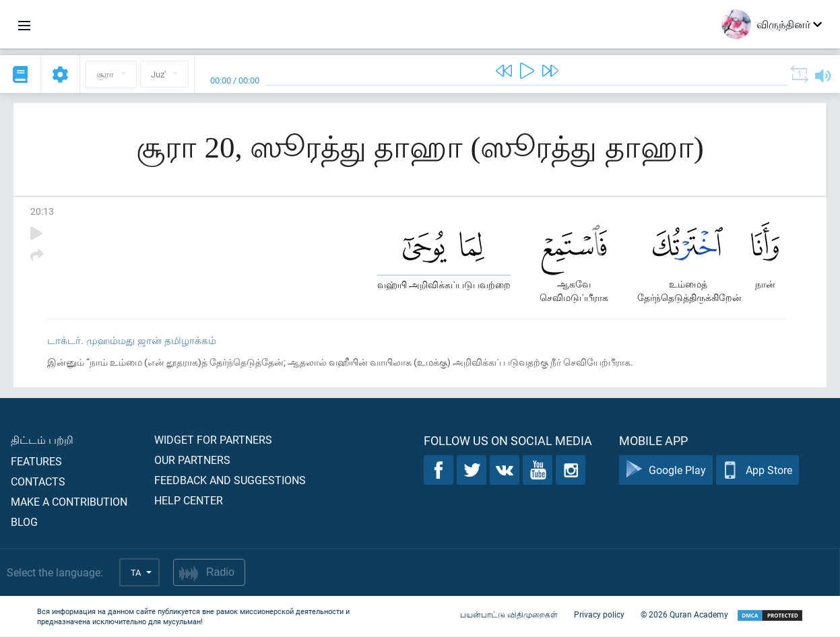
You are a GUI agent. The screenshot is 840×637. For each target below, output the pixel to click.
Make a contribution (69, 502)
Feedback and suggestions (230, 480)
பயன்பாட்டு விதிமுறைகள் (509, 615)
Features (36, 462)
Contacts (38, 482)
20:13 (42, 211)
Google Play (666, 471)
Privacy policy (599, 615)
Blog (24, 522)
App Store (757, 471)
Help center (189, 501)
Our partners (192, 460)
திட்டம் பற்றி (42, 440)
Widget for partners (213, 440)
